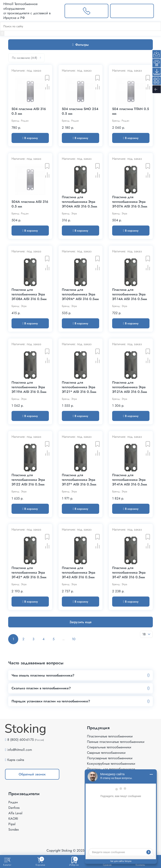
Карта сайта (16, 760)
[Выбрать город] (58, 11)
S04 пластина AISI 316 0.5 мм (29, 111)
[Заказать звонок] (86, 11)
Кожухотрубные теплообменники (111, 764)
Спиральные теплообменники (109, 747)
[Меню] (157, 11)
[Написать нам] (132, 11)
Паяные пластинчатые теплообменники (116, 742)
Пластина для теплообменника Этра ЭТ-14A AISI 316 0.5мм (130, 294)
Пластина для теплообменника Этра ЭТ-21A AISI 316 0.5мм (130, 387)
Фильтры (80, 45)
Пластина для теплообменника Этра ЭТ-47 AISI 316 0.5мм (129, 573)
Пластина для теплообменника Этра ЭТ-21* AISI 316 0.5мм (79, 387)
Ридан (13, 802)
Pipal (12, 824)
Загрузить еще (80, 622)
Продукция (98, 728)
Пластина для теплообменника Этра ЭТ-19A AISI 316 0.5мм (29, 387)
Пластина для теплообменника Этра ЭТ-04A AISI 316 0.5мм (79, 202)
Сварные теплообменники (106, 753)
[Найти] (2, 33)
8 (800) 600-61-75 (21, 740)
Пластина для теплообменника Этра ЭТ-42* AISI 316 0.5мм (29, 573)
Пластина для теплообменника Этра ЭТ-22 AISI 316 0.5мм (28, 480)
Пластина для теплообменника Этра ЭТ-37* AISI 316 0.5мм (79, 480)
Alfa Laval (15, 813)
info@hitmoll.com (20, 750)
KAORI (13, 819)
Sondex (14, 829)
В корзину (30, 138)
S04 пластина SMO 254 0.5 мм (80, 111)
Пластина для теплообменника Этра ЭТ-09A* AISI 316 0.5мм (80, 294)
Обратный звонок (32, 774)
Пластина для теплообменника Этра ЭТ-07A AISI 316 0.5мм (130, 202)
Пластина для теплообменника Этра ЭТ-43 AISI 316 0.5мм (79, 573)
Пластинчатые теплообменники (110, 736)
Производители (24, 794)
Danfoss (14, 808)
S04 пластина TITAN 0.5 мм (131, 111)
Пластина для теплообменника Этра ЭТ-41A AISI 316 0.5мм (130, 480)
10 (74, 639)
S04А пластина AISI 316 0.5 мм (30, 204)
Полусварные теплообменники (110, 758)
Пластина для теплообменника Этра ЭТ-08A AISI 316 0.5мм (29, 294)
